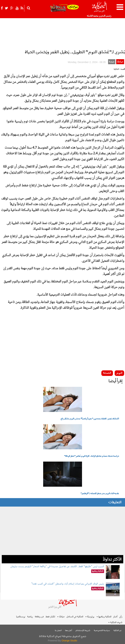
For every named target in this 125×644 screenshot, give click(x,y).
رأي (121, 617)
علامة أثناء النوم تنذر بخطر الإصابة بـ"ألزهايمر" (100, 494)
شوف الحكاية (115, 622)
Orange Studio (69, 641)
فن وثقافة (39, 617)
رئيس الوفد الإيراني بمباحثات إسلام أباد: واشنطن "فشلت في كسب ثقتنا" (68, 584)
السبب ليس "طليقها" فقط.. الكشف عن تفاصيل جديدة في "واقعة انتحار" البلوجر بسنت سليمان (57, 567)
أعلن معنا (69, 631)
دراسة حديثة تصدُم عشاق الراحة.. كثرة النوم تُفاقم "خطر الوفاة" (92, 456)
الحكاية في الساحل (75, 617)
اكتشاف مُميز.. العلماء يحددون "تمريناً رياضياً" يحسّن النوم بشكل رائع (90, 419)
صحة (112, 62)
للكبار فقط (50, 617)
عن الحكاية (117, 631)
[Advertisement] (62, 345)
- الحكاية (117, 69)
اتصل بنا (58, 631)
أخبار (115, 617)
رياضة (30, 617)
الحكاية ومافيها (104, 617)
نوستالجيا (21, 617)
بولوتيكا (90, 617)
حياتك (120, 62)
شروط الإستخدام (83, 631)
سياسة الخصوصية (102, 631)
